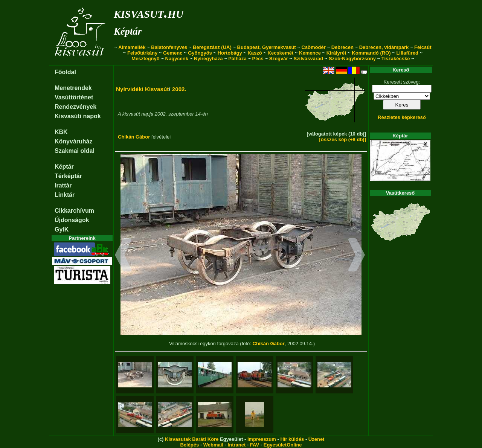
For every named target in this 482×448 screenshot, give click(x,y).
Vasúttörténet (74, 97)
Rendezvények (76, 107)
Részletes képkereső (402, 117)
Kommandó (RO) (371, 53)
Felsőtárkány (142, 53)
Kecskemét (281, 53)
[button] (123, 256)
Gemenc (173, 53)
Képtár (128, 31)
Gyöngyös (200, 53)
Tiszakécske (396, 59)
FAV (255, 445)
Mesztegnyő (145, 59)
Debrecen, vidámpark (384, 47)
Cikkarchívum (74, 211)
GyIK (62, 229)
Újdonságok (72, 220)
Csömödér (314, 47)
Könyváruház (73, 141)
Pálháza (237, 59)
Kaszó (255, 53)
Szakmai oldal (75, 151)
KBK (61, 132)
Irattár (63, 185)
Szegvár (279, 59)
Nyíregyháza (208, 59)
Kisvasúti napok (78, 116)
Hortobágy (230, 53)
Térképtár (68, 176)
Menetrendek (73, 88)
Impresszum (262, 439)
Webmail (213, 445)
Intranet (237, 445)
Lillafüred (407, 53)
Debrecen (342, 47)
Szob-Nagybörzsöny (352, 59)
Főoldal (65, 72)
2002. (179, 89)
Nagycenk (177, 59)
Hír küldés (292, 439)
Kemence (310, 53)
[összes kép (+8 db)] (342, 139)
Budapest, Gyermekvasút (267, 47)
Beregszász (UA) (212, 47)
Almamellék (132, 47)
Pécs (258, 59)
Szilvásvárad (308, 59)
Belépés (189, 445)
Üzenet (317, 439)
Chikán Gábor (134, 137)
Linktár (65, 195)
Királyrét (336, 53)
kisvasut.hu (149, 13)
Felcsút (423, 47)
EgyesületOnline (283, 445)
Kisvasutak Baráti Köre (192, 439)
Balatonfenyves (169, 47)
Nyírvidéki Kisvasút (142, 89)
